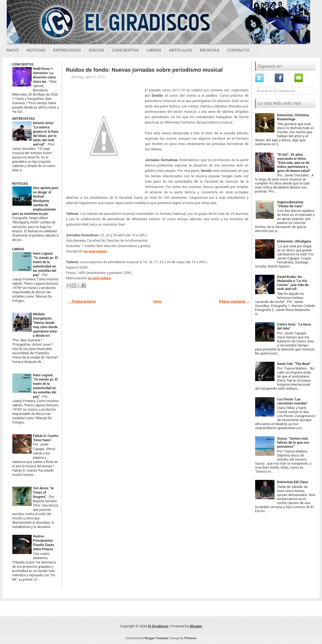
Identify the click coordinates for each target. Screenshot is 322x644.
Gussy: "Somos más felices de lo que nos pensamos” (293, 442)
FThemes (190, 638)
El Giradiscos (158, 626)
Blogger (196, 626)
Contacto (238, 50)
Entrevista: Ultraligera (294, 241)
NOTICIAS (20, 184)
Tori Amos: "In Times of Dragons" (44, 493)
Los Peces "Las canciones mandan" (292, 401)
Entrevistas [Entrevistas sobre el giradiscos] (67, 50)
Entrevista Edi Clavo (293, 482)
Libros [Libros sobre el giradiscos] (154, 50)
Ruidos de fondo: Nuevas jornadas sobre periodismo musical (144, 70)
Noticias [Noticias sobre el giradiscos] (36, 50)
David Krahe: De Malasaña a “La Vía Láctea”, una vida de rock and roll (293, 283)
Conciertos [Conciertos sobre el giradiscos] (125, 50)
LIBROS (18, 249)
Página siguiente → (234, 301)
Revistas (210, 50)
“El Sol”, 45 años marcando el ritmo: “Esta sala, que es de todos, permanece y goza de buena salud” (294, 163)
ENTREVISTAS (24, 119)
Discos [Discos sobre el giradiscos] (96, 50)
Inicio (13, 50)
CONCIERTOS (23, 64)
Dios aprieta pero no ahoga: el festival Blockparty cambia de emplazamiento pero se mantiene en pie (35, 201)
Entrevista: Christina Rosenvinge (293, 117)
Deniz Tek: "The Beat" (294, 364)
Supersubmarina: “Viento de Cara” (291, 204)
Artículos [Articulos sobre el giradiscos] (180, 50)
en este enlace (95, 251)
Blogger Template (156, 638)
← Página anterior (82, 301)
